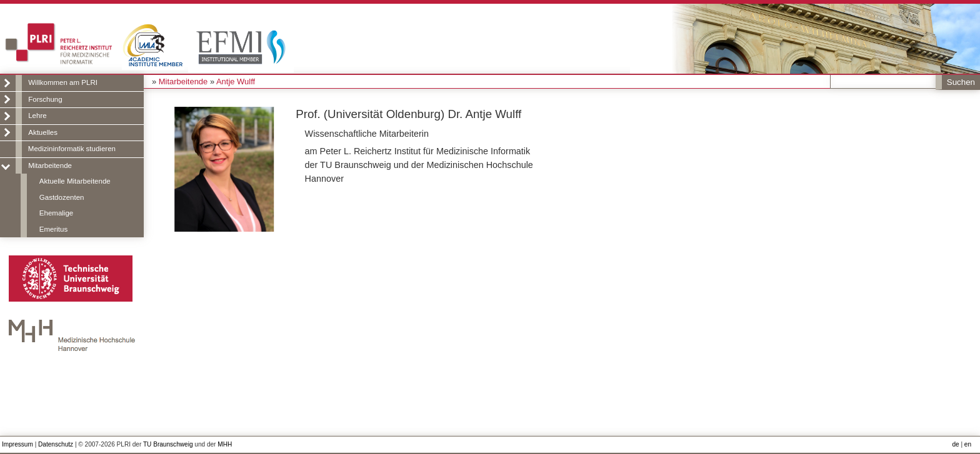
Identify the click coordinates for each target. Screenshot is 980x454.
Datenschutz (56, 444)
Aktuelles (43, 132)
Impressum (17, 444)
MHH (225, 444)
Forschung (45, 99)
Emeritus (53, 229)
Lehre (37, 116)
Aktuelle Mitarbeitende (75, 181)
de (955, 444)
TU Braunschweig (168, 444)
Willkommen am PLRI (63, 82)
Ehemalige (56, 213)
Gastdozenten (62, 197)
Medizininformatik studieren (72, 149)
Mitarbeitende (50, 165)
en (968, 444)
